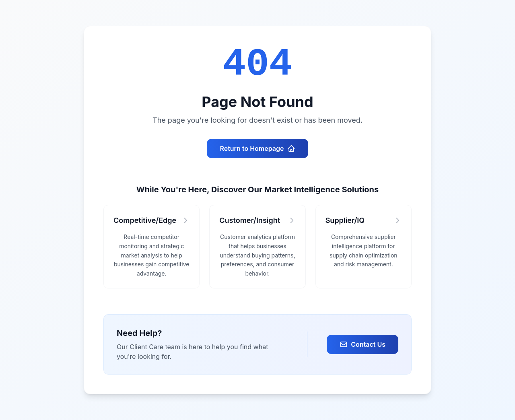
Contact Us (363, 344)
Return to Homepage (257, 148)
